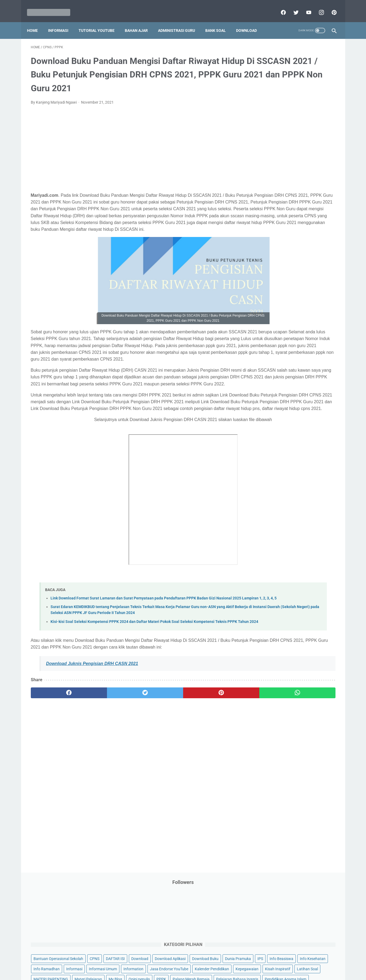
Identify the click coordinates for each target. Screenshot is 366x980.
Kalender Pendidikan (274, 191)
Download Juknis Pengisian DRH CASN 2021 (92, 751)
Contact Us (224, 960)
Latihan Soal (300, 202)
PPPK (310, 222)
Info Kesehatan (270, 161)
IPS (292, 150)
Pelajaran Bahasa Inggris (278, 243)
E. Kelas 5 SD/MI (276, 436)
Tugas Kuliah (298, 345)
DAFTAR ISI (267, 130)
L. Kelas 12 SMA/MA (280, 502)
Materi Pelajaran (312, 212)
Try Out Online (269, 345)
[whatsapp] (209, 781)
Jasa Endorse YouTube (303, 181)
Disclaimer (121, 960)
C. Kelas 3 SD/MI (276, 417)
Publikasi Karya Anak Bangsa (282, 304)
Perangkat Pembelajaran (278, 284)
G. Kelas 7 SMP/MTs (280, 455)
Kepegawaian (309, 191)
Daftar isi (247, 960)
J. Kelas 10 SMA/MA (280, 483)
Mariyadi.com (191, 972)
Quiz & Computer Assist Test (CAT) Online (292, 314)
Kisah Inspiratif (270, 202)
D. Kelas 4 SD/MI (276, 426)
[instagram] (317, 6)
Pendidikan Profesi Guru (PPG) (283, 263)
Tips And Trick (301, 335)
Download (250, 21)
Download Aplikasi (273, 140)
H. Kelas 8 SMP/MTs (280, 464)
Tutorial (322, 345)
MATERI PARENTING (274, 212)
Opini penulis (288, 222)
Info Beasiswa (314, 150)
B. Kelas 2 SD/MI (276, 407)
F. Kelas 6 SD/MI (276, 445)
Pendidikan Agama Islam (278, 253)
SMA (294, 325)
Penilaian (325, 273)
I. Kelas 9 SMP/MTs (279, 474)
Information (267, 181)
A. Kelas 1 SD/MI (276, 398)
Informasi (62, 21)
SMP (308, 325)
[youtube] (304, 6)
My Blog (264, 222)
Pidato (311, 284)
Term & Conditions (179, 960)
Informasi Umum (294, 171)
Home (36, 21)
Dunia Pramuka (270, 150)
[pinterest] (330, 6)
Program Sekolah (272, 294)
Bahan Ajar (140, 21)
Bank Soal (219, 21)
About (204, 960)
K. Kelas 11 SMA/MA (280, 493)
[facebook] (279, 6)
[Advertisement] (133, 158)
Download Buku (308, 140)
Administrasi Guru (180, 21)
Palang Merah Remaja (276, 232)
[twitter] (292, 6)
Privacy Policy (146, 960)
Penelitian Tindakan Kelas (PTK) (284, 273)
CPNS (318, 120)
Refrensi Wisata (270, 325)
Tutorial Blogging (271, 356)
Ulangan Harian (270, 366)
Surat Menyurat (270, 335)
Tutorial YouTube (100, 21)
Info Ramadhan (302, 161)
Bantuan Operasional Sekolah (282, 120)
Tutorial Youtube (306, 356)
